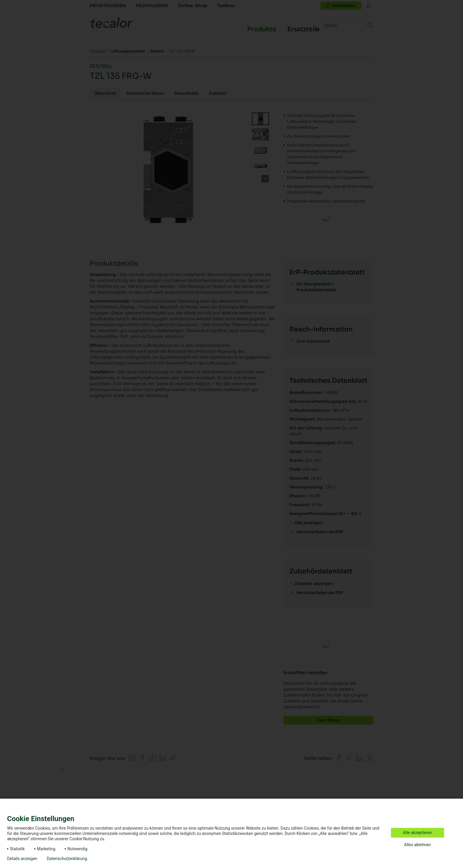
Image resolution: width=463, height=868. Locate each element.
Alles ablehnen (418, 845)
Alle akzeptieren (418, 833)
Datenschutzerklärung (67, 859)
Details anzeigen (22, 859)
